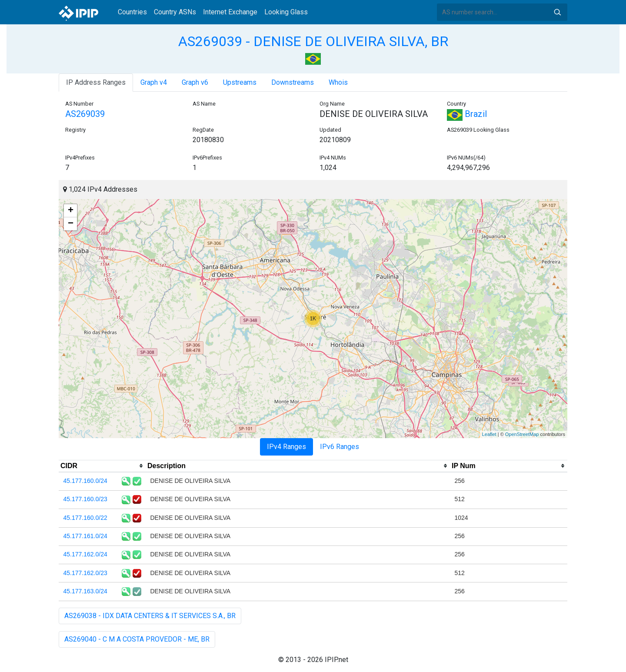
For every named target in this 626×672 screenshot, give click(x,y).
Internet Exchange (230, 12)
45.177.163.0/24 (85, 591)
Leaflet (489, 434)
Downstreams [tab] (293, 82)
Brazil (467, 114)
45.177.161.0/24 (85, 536)
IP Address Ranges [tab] (96, 82)
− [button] (71, 224)
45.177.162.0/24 (85, 554)
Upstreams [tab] (240, 82)
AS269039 (85, 114)
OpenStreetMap (522, 434)
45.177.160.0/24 (85, 481)
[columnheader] (102, 466)
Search (557, 12)
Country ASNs (175, 12)
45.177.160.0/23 (85, 499)
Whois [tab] (338, 82)
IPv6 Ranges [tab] (340, 447)
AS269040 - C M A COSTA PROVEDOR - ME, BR (137, 639)
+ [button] (71, 211)
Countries (132, 12)
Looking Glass (286, 12)
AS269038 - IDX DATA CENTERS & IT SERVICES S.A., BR (150, 616)
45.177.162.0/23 (85, 573)
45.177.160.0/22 (85, 518)
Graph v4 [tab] (154, 82)
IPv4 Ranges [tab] (286, 447)
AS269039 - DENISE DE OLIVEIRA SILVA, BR (313, 41)
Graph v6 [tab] (195, 82)
